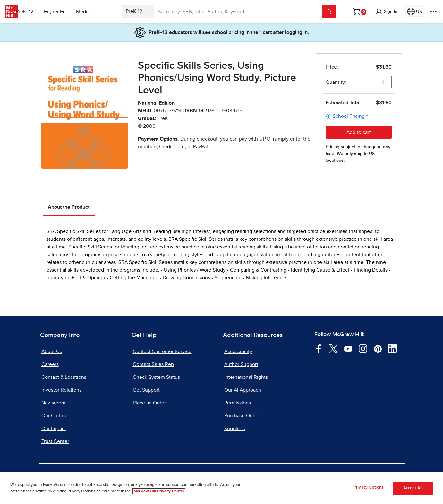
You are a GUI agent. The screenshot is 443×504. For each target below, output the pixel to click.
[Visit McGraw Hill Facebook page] (319, 348)
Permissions (238, 403)
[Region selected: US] (414, 12)
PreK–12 (34, 12)
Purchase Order (242, 416)
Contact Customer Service (162, 352)
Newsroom (53, 403)
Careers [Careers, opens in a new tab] (50, 364)
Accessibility (238, 352)
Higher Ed (65, 12)
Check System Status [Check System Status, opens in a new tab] (156, 377)
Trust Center (55, 441)
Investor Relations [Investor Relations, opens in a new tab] (61, 390)
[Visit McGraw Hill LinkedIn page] (392, 348)
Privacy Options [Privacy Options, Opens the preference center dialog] (368, 487)
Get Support (146, 390)
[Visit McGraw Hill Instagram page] (363, 348)
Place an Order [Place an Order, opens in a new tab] (149, 403)
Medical (95, 12)
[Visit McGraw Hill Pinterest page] (378, 348)
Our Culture (55, 416)
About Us (52, 352)
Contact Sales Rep (153, 364)
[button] (386, 12)
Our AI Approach (243, 390)
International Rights (246, 377)
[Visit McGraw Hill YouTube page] (348, 348)
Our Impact (54, 429)
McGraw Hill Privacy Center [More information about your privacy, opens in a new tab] (159, 491)
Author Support (241, 364)
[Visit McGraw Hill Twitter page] (333, 348)
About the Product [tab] (69, 207)
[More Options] (433, 12)
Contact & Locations (64, 377)
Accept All (413, 488)
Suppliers (235, 429)
